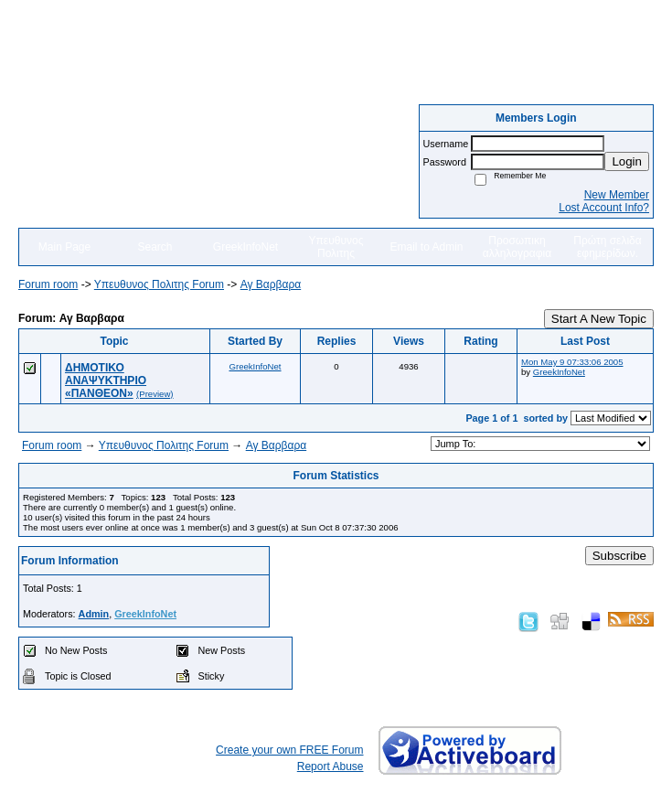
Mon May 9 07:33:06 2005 (572, 362)
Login (627, 161)
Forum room (48, 284)
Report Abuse (331, 766)
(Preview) (155, 394)
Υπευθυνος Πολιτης (336, 247)
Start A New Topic (599, 319)
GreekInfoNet (245, 247)
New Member (617, 195)
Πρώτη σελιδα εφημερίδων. (607, 247)
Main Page (64, 247)
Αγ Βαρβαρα (271, 284)
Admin (94, 614)
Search (155, 247)
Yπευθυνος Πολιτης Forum (159, 284)
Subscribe (619, 556)
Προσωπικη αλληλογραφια (517, 247)
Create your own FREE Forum (289, 750)
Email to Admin (426, 247)
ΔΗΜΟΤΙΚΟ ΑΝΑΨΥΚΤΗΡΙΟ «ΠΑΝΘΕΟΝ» (106, 381)
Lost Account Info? (604, 208)
